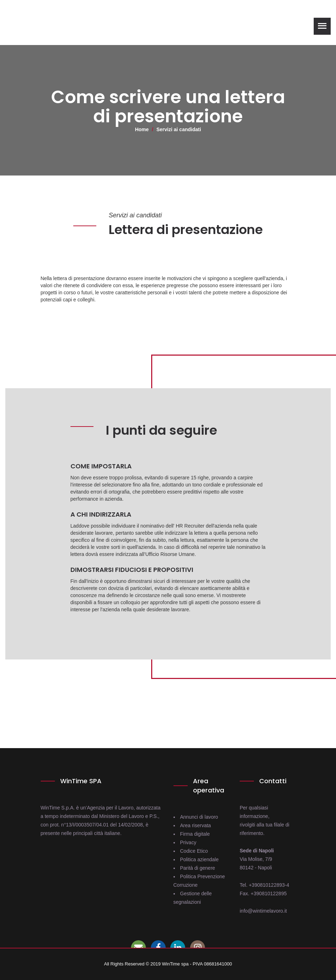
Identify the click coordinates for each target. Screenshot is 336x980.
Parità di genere (198, 868)
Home (142, 129)
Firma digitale (195, 834)
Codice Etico (194, 851)
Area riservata (196, 825)
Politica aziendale (200, 859)
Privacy (188, 842)
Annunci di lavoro (199, 817)
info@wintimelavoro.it (263, 911)
